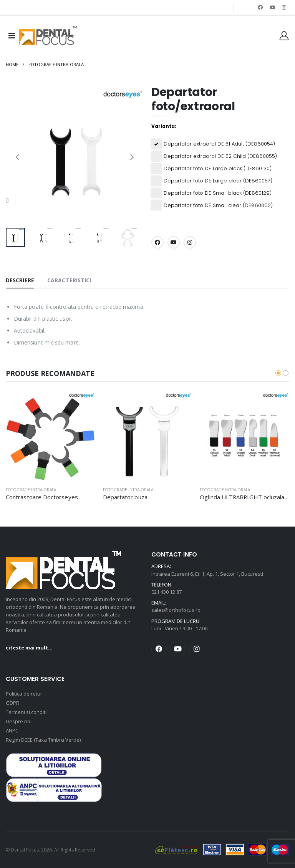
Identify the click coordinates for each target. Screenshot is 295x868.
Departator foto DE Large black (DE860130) (218, 169)
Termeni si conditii (27, 712)
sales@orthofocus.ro (176, 610)
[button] (278, 373)
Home (12, 65)
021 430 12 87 (167, 592)
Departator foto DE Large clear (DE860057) (218, 181)
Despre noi (19, 721)
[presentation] (17, 157)
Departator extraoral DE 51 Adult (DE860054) (219, 144)
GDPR (12, 703)
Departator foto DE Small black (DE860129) (218, 193)
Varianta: (164, 126)
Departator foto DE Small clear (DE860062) (218, 205)
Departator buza (125, 497)
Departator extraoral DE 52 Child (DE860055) (220, 156)
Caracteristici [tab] (69, 281)
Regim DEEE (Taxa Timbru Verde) (43, 740)
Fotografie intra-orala (56, 65)
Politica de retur (24, 694)
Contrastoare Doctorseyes (42, 497)
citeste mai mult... (29, 648)
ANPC (12, 731)
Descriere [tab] (20, 281)
